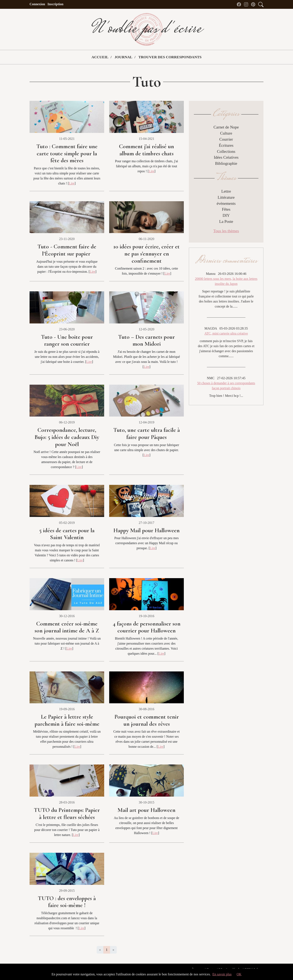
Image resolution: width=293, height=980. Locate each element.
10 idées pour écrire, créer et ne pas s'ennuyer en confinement (146, 254)
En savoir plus (222, 974)
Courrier (226, 139)
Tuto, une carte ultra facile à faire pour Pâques (147, 434)
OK (239, 974)
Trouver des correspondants (170, 57)
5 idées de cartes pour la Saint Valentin (67, 534)
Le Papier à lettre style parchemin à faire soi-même (67, 720)
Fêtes (226, 209)
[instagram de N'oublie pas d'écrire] (247, 4)
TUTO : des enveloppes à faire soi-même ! (67, 902)
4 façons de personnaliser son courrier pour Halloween (147, 627)
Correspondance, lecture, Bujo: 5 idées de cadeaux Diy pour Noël (67, 437)
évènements (226, 203)
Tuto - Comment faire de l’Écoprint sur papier (67, 250)
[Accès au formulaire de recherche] (261, 4)
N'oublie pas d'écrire (146, 29)
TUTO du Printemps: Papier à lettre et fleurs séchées (67, 814)
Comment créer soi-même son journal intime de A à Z (67, 627)
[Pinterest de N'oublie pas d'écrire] (254, 4)
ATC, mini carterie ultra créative (226, 333)
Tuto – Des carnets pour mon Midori (146, 340)
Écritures (226, 145)
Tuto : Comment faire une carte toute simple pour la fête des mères (67, 153)
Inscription (56, 4)
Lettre (226, 191)
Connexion (37, 4)
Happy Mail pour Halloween (146, 530)
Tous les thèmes (226, 231)
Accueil (100, 57)
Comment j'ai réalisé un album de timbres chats (146, 150)
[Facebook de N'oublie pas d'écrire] (240, 4)
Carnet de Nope (226, 127)
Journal (123, 57)
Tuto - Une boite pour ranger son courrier (67, 340)
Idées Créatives (226, 157)
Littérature (226, 197)
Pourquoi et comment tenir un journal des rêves (147, 720)
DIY (226, 215)
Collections (226, 151)
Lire (72, 183)
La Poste (226, 221)
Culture (226, 133)
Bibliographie (226, 163)
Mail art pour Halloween (146, 810)
